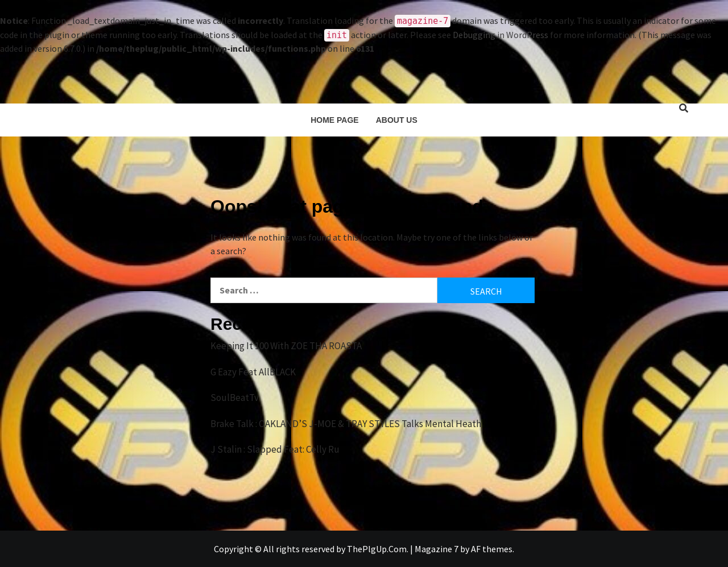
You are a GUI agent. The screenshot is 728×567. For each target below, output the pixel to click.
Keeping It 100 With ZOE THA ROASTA (286, 346)
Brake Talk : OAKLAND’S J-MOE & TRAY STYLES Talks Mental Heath (346, 424)
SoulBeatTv (235, 398)
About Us (397, 120)
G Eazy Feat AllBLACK (253, 372)
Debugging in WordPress (500, 35)
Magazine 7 (437, 549)
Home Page (335, 120)
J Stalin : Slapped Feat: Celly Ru (275, 449)
